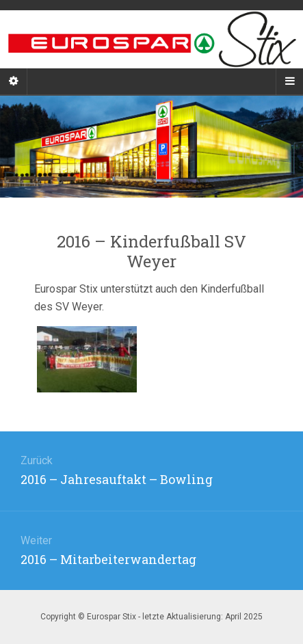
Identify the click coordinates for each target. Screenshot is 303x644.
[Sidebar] (14, 81)
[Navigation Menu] (289, 81)
